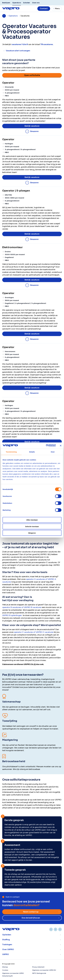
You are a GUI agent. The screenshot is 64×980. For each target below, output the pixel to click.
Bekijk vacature (32, 126)
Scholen (27, 3)
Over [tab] (53, 452)
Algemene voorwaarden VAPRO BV (44, 970)
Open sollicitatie (32, 75)
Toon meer (32, 935)
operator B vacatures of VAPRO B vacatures (22, 607)
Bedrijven (6, 3)
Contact (44, 9)
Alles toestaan (32, 520)
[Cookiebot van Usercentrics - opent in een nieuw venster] (46, 446)
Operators (17, 3)
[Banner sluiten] (61, 446)
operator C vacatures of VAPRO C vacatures (34, 632)
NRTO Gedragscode (39, 973)
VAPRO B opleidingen (12, 615)
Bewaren (34, 131)
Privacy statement (38, 967)
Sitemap (5, 967)
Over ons (36, 3)
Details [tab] (32, 452)
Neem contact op (31, 912)
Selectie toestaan (32, 526)
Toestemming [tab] (11, 452)
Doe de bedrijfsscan (31, 918)
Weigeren (32, 533)
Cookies (5, 970)
